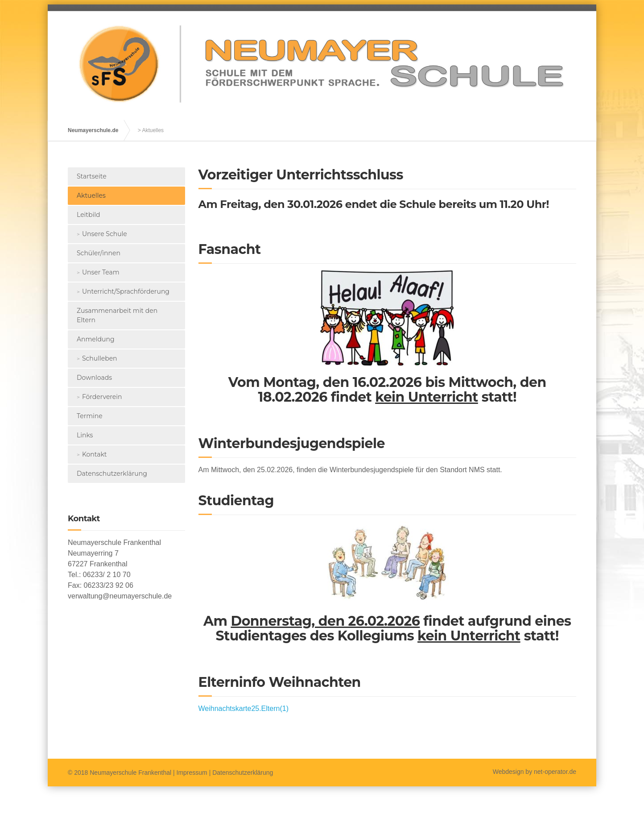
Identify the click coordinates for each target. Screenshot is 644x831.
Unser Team (101, 272)
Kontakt (95, 454)
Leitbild (88, 215)
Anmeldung (96, 339)
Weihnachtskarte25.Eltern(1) (244, 708)
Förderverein (102, 397)
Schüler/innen (99, 253)
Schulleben (100, 358)
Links (85, 435)
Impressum (192, 773)
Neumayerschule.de (93, 130)
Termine (90, 416)
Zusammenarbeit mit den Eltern (117, 315)
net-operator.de (555, 772)
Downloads (94, 378)
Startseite (92, 176)
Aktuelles (91, 195)
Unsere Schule (105, 234)
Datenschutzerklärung (112, 474)
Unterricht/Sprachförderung (126, 291)
